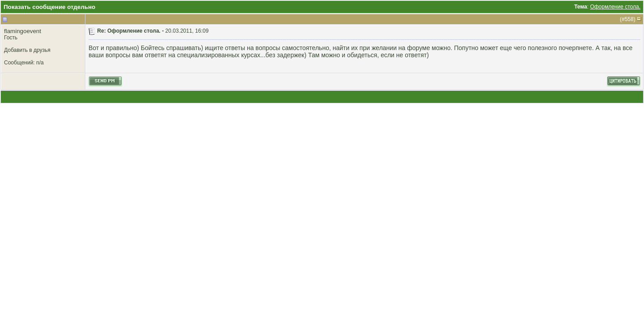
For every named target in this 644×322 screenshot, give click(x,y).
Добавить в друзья (27, 50)
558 (629, 19)
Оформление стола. (615, 7)
